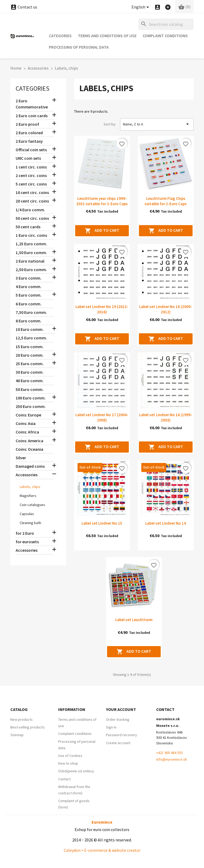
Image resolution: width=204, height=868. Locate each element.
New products (22, 719)
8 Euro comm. (29, 321)
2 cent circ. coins (31, 175)
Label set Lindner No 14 (166, 523)
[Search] (166, 24)
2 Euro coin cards (32, 116)
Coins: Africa (27, 432)
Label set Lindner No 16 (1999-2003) (166, 417)
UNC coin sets (28, 158)
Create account (118, 743)
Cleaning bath (30, 523)
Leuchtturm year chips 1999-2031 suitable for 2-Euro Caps (102, 201)
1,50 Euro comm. (31, 252)
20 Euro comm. (30, 355)
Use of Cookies (70, 756)
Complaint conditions (165, 36)
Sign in (111, 727)
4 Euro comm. (29, 286)
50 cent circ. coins (32, 218)
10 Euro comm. (30, 329)
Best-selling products (27, 727)
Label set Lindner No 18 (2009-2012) (166, 309)
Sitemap (17, 735)
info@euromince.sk (172, 759)
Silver (21, 458)
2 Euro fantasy (29, 141)
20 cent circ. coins (32, 201)
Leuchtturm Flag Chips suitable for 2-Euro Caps (166, 201)
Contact (64, 779)
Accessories (27, 475)
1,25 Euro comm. (31, 244)
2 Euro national (30, 261)
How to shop (68, 763)
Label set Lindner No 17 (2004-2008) (102, 417)
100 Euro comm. (31, 398)
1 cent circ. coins (31, 167)
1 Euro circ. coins (31, 235)
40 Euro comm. (30, 381)
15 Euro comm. (30, 347)
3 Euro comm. (29, 278)
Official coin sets (31, 150)
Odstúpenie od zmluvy (76, 771)
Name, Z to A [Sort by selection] (157, 124)
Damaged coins (30, 466)
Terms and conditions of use (107, 36)
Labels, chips (30, 487)
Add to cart (102, 231)
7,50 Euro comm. (31, 312)
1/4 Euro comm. (30, 210)
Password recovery (122, 735)
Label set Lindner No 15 (102, 523)
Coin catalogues (32, 505)
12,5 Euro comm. (31, 338)
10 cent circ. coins (32, 192)
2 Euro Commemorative (32, 104)
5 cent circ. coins (31, 184)
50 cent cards (28, 227)
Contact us (24, 7)
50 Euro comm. (30, 389)
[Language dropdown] (141, 7)
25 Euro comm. (30, 364)
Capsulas (27, 514)
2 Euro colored (29, 133)
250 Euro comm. (31, 406)
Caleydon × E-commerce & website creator (102, 850)
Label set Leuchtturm (134, 620)
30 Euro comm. (30, 372)
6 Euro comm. (29, 304)
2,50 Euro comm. (31, 269)
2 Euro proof (27, 124)
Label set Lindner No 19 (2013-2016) (102, 309)
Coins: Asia (26, 423)
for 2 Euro (25, 533)
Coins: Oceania (29, 449)
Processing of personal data (79, 47)
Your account (121, 709)
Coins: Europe (28, 415)
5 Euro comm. (29, 295)
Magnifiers (28, 496)
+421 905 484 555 (169, 753)
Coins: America (29, 441)
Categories (60, 36)
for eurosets (27, 542)
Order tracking (118, 719)
